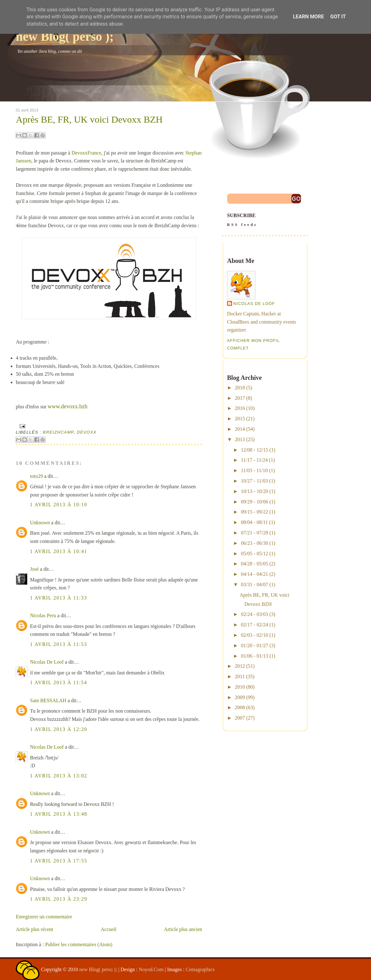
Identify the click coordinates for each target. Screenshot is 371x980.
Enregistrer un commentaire (44, 917)
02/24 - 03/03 (254, 614)
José (34, 569)
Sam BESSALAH (48, 700)
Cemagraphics (200, 969)
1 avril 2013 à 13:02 (59, 776)
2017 (240, 398)
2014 (240, 429)
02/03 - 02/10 (254, 635)
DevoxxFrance (86, 153)
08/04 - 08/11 (254, 522)
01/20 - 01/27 (254, 645)
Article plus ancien (183, 929)
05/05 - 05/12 (254, 554)
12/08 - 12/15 (254, 450)
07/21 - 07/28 (254, 533)
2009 (240, 697)
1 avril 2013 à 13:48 (59, 814)
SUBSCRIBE (265, 221)
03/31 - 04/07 (254, 584)
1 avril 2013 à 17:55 (59, 861)
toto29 (36, 476)
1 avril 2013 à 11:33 (59, 598)
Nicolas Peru (43, 615)
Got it (338, 17)
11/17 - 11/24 (254, 460)
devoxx (87, 432)
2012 (240, 666)
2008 (240, 707)
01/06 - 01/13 (254, 656)
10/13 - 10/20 (254, 491)
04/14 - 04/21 (254, 574)
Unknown (40, 523)
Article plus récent (34, 929)
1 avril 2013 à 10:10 (59, 505)
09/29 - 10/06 (254, 502)
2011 (240, 676)
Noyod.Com (151, 969)
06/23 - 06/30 (254, 543)
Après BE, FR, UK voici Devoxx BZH (89, 119)
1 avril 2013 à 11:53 (59, 644)
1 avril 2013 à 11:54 (59, 682)
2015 (240, 419)
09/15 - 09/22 (254, 512)
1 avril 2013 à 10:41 (59, 551)
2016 (240, 408)
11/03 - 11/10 (254, 470)
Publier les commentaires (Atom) (79, 944)
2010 (240, 687)
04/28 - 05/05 (254, 564)
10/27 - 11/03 (254, 481)
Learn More (308, 17)
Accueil (109, 929)
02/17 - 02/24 (254, 625)
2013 (240, 439)
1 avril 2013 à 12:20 (59, 729)
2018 (240, 388)
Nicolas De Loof (47, 662)
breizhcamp (58, 432)
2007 (240, 718)
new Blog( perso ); (65, 37)
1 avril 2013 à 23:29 (59, 899)
